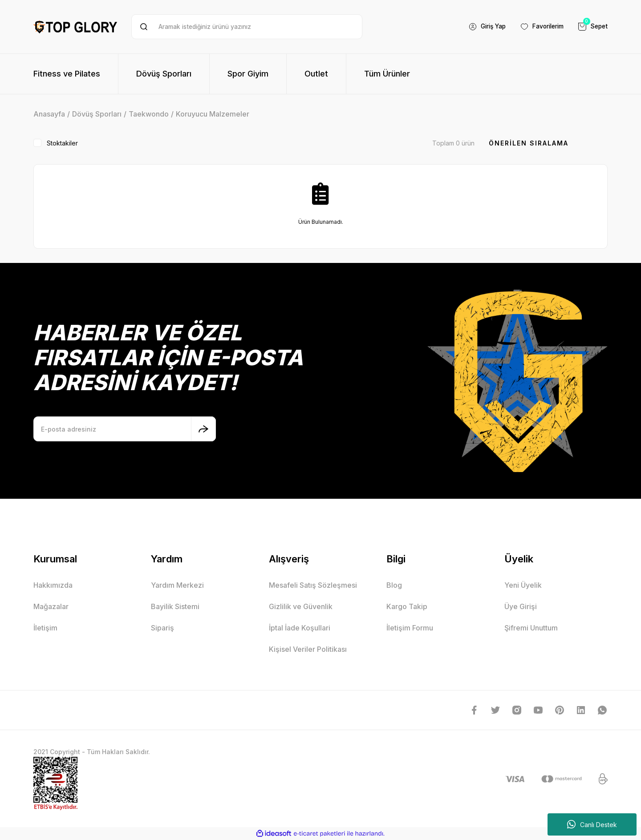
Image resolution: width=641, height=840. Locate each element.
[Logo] (75, 27)
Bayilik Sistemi (175, 606)
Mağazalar (51, 606)
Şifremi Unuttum (531, 628)
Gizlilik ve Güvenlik (301, 606)
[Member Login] (481, 27)
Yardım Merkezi (177, 585)
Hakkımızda (53, 585)
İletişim (45, 628)
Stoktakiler (62, 143)
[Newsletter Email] (125, 429)
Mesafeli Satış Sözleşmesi (313, 585)
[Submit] (203, 429)
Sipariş (162, 628)
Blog (394, 585)
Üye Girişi (521, 606)
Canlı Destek (592, 824)
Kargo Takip (407, 606)
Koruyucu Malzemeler (213, 114)
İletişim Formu (410, 628)
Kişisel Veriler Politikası (308, 649)
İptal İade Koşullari (300, 628)
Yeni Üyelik (523, 585)
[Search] (247, 27)
